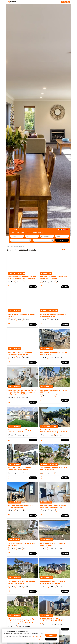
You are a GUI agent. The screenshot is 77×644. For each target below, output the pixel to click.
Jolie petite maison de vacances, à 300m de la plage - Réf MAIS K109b (54, 469)
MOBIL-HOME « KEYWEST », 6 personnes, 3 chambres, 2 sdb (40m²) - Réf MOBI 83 (20, 469)
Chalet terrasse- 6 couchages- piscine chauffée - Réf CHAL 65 (22, 315)
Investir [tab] (23, 233)
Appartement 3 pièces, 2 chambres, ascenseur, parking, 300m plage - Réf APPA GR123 (53, 506)
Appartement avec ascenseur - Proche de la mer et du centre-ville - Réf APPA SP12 (55, 278)
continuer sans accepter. (37, 639)
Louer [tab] (18, 233)
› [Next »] (70, 250)
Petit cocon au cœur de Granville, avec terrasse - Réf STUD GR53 (22, 544)
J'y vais (62, 240)
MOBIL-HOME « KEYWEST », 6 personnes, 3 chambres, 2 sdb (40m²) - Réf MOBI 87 (20, 353)
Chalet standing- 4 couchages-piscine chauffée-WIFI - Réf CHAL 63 (54, 353)
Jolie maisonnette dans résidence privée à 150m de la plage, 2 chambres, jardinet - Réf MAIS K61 (22, 278)
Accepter (51, 635)
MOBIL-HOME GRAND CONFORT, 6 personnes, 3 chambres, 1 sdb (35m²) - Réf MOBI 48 (53, 620)
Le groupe (48, 2)
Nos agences (53, 2)
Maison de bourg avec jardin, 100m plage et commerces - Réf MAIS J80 (20, 431)
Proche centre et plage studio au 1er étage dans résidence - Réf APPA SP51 (54, 315)
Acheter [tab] (12, 233)
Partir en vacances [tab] (38, 233)
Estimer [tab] (29, 233)
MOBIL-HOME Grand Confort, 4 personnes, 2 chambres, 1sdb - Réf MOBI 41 (20, 506)
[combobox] (17, 236)
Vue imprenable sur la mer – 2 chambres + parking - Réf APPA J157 (52, 544)
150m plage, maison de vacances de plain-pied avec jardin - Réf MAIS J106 (21, 582)
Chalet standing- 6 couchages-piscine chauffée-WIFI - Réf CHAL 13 (54, 391)
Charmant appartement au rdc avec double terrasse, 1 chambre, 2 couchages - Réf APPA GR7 (54, 431)
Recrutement (58, 2)
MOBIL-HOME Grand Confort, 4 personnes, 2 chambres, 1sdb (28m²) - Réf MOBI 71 (53, 582)
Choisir (51, 639)
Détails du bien (33, 287)
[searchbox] (17, 236)
